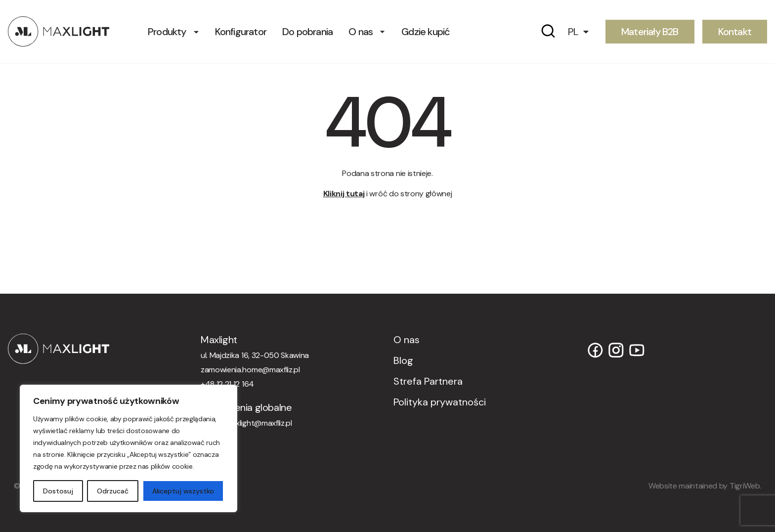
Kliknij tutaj (344, 194)
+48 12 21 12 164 (227, 384)
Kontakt (735, 31)
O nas (361, 31)
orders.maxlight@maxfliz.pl (246, 423)
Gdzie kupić (426, 31)
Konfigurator (241, 31)
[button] (583, 31)
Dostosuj (58, 491)
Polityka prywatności (440, 402)
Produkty (167, 31)
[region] (129, 448)
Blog (403, 360)
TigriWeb (745, 486)
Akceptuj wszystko (183, 491)
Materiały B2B (650, 31)
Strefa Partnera (428, 381)
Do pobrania (307, 31)
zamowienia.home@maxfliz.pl (250, 370)
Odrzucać (113, 491)
